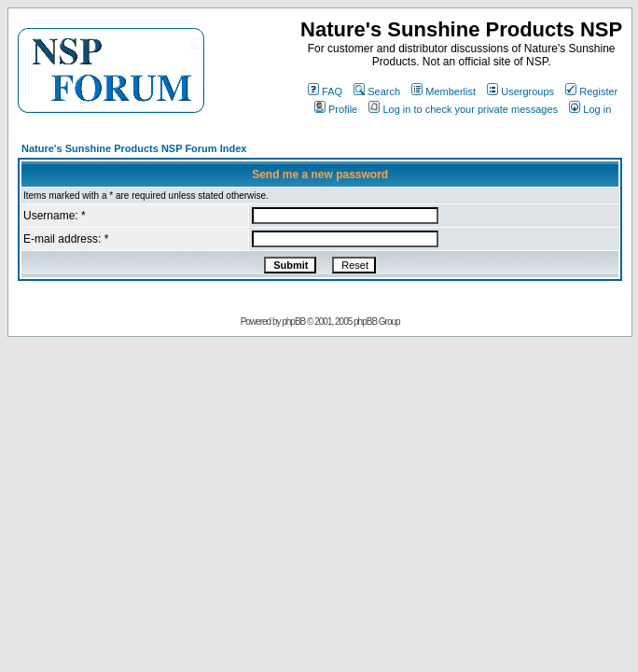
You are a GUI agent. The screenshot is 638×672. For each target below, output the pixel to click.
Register (591, 91)
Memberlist (444, 91)
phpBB (293, 322)
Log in (590, 109)
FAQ (325, 91)
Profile (336, 109)
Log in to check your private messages (463, 109)
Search (377, 91)
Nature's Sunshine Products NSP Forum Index (134, 148)
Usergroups (520, 91)
